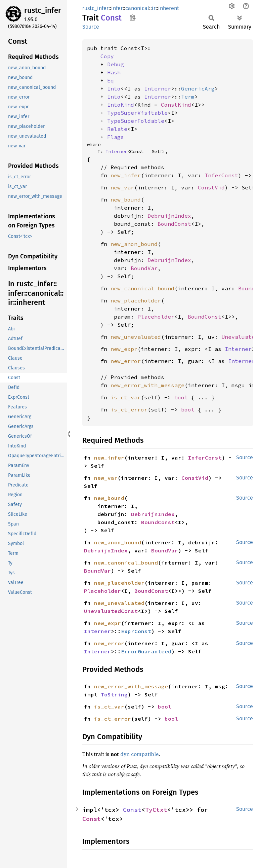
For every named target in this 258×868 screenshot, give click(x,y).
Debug (116, 64)
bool (181, 397)
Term (188, 97)
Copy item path (133, 17)
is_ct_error (129, 409)
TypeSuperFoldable (136, 121)
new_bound (126, 200)
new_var (122, 187)
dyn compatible (139, 754)
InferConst (221, 175)
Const (132, 810)
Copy (107, 56)
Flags (116, 137)
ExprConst (136, 631)
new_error (126, 361)
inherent (169, 8)
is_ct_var (126, 397)
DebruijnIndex (169, 216)
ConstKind (176, 105)
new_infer (126, 175)
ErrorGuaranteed (146, 651)
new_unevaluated (136, 337)
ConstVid (211, 187)
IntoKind (121, 105)
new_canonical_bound (142, 288)
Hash (114, 72)
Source (91, 27)
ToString (114, 694)
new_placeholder (136, 300)
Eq (111, 80)
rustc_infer (43, 10)
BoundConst (174, 224)
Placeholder (156, 317)
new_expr (124, 349)
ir (154, 8)
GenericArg (198, 88)
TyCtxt (156, 810)
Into (114, 88)
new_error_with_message (147, 385)
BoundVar (144, 268)
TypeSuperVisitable (137, 113)
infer (117, 8)
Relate (117, 129)
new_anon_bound (134, 244)
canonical (137, 8)
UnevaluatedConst (111, 611)
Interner (158, 88)
